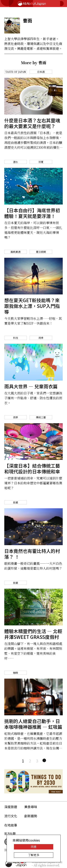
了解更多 (34, 855)
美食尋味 (31, 807)
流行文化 (11, 816)
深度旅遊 (11, 807)
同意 (34, 847)
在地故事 (11, 825)
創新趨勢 (31, 816)
